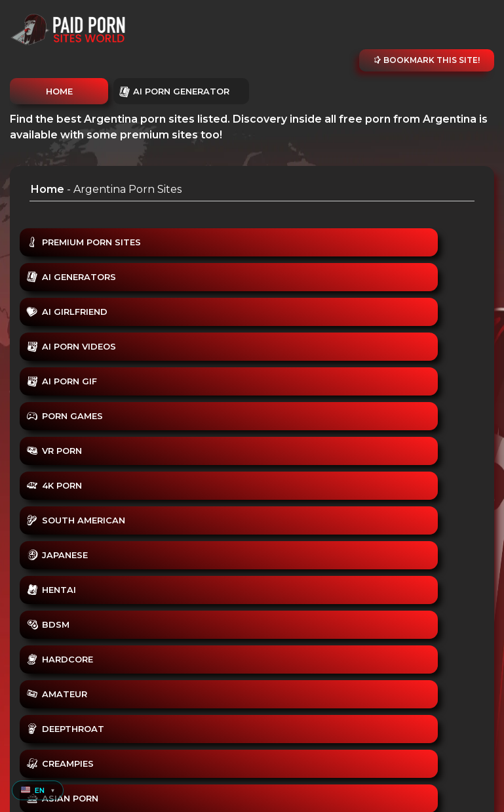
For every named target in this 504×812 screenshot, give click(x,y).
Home (48, 189)
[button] (38, 791)
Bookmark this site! (427, 60)
